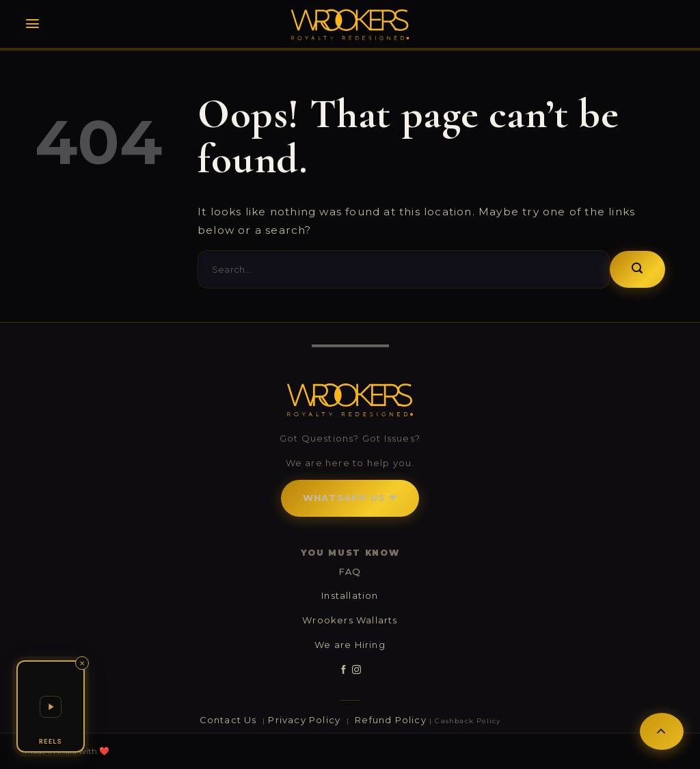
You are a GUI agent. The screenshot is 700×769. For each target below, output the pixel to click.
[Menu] (32, 24)
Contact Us (230, 720)
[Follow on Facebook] (344, 670)
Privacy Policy (306, 720)
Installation (350, 595)
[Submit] (637, 269)
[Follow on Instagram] (356, 670)
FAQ (350, 571)
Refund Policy (391, 720)
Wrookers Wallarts (350, 620)
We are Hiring (350, 645)
